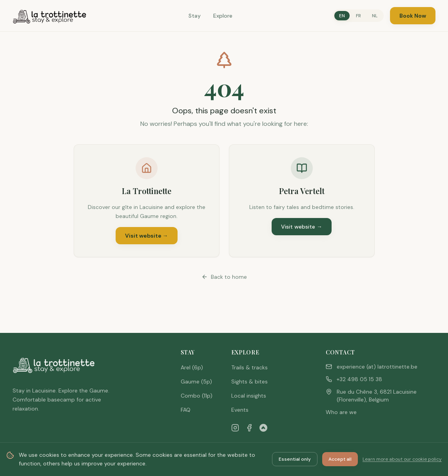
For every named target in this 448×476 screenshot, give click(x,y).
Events (240, 410)
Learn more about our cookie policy (402, 459)
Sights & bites (249, 382)
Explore (223, 16)
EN (342, 16)
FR (358, 16)
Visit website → (147, 236)
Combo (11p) (197, 396)
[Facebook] (249, 428)
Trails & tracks (249, 367)
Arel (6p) (192, 367)
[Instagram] (235, 428)
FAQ (186, 410)
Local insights (249, 396)
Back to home (224, 277)
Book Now (413, 16)
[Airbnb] (263, 428)
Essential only (295, 459)
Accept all (340, 459)
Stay (195, 16)
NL (375, 16)
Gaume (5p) (196, 382)
